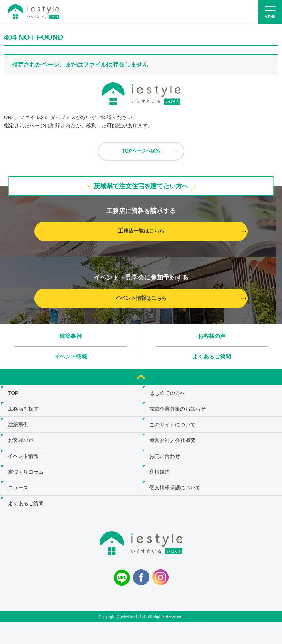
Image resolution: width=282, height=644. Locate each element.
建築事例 (71, 336)
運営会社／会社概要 (172, 440)
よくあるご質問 (212, 357)
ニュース (18, 488)
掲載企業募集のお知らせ (178, 409)
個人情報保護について (175, 488)
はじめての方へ (167, 393)
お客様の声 (212, 336)
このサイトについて (172, 425)
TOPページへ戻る (141, 151)
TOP (13, 393)
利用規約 (160, 472)
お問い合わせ (165, 456)
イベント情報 (71, 357)
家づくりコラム (26, 472)
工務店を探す (23, 409)
